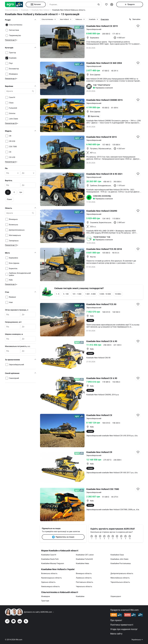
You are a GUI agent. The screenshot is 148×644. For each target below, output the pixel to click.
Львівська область (84, 578)
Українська (137, 640)
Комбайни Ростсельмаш (121, 563)
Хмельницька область (50, 586)
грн (21, 192)
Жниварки (46, 596)
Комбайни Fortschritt (84, 559)
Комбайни (80, 596)
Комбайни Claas (117, 555)
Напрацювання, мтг (13, 322)
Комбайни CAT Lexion (85, 555)
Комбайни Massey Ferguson (53, 563)
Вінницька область (84, 573)
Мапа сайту (116, 634)
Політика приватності (122, 625)
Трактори (45, 601)
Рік (6, 168)
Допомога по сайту (39, 612)
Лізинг (9, 199)
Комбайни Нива (82, 563)
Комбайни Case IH (49, 555)
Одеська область (48, 582)
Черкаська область (84, 586)
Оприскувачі (116, 596)
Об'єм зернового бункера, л (17, 310)
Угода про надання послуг (124, 629)
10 (130, 537)
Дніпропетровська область (122, 573)
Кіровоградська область (51, 578)
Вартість (9, 181)
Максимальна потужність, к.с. (18, 346)
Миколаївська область (120, 578)
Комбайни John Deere (119, 559)
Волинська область (49, 573)
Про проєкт (116, 620)
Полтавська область (85, 582)
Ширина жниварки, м (14, 334)
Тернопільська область (120, 582)
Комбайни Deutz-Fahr (50, 559)
